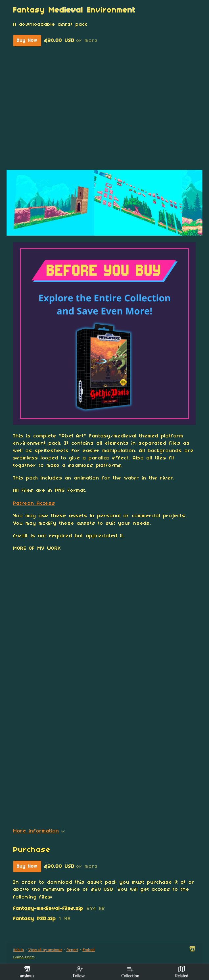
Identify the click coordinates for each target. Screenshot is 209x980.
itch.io (19, 950)
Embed (89, 950)
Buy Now (27, 41)
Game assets (24, 957)
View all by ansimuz (45, 950)
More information (39, 831)
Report (72, 950)
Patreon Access (34, 503)
